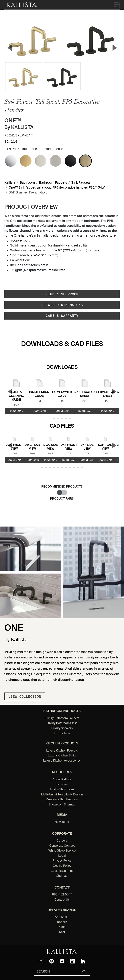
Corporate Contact (62, 846)
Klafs (62, 927)
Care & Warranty (62, 316)
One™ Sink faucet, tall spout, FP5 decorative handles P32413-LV (57, 188)
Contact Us (62, 900)
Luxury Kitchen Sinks (62, 756)
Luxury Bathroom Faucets (62, 718)
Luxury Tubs (62, 733)
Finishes (62, 785)
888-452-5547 (62, 895)
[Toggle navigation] (116, 5)
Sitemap (62, 876)
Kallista (10, 183)
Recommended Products (62, 487)
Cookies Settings (62, 871)
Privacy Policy (62, 861)
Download (17, 411)
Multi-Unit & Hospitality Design (62, 795)
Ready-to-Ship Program (62, 800)
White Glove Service (62, 851)
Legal (62, 856)
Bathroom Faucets (53, 183)
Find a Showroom (62, 294)
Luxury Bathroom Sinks (62, 723)
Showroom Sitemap (62, 805)
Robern (62, 922)
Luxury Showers (62, 728)
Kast (62, 932)
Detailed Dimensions (62, 305)
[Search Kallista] (57, 972)
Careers (62, 841)
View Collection (25, 696)
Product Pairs (62, 499)
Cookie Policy (62, 866)
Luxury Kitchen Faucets (62, 751)
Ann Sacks (62, 917)
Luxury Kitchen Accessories (62, 761)
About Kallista (62, 780)
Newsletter (62, 822)
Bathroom (27, 183)
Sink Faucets (81, 183)
